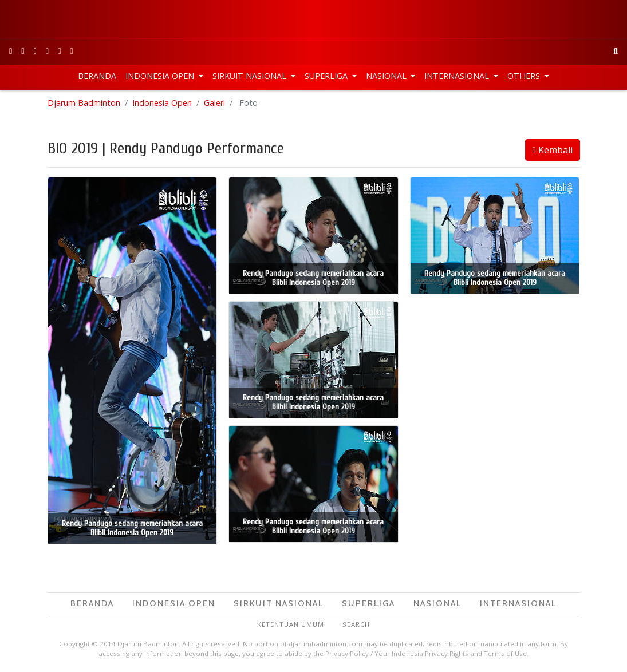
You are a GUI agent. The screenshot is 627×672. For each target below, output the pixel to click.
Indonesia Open (161, 76)
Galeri (214, 103)
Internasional (458, 76)
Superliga (327, 76)
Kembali (553, 150)
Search (356, 624)
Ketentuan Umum (291, 624)
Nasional (387, 76)
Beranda (97, 76)
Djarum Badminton (84, 103)
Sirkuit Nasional (251, 76)
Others (525, 76)
